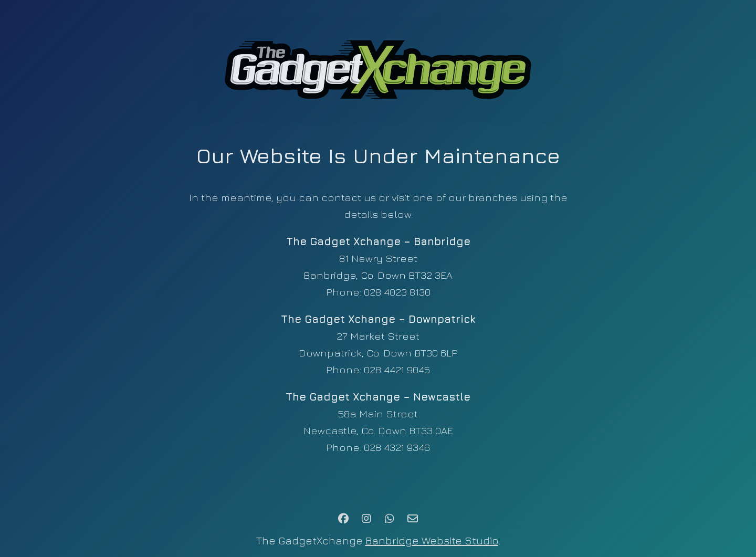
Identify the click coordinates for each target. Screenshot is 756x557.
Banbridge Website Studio (432, 540)
